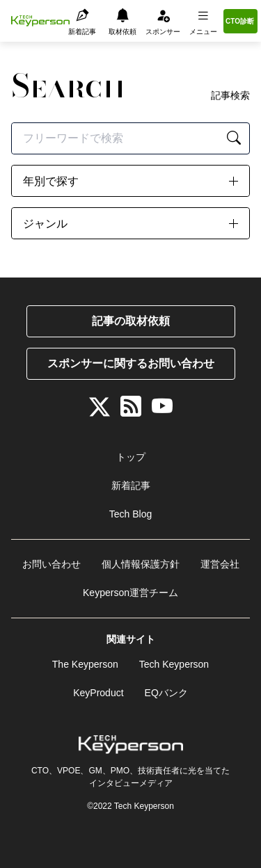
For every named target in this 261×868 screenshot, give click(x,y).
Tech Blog (130, 514)
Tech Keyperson (174, 664)
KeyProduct (98, 693)
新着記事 (131, 485)
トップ (131, 457)
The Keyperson (85, 664)
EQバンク (166, 693)
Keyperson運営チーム (130, 593)
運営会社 (220, 564)
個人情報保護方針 (141, 564)
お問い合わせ (52, 564)
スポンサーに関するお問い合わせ (131, 363)
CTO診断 (240, 21)
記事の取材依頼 (131, 321)
